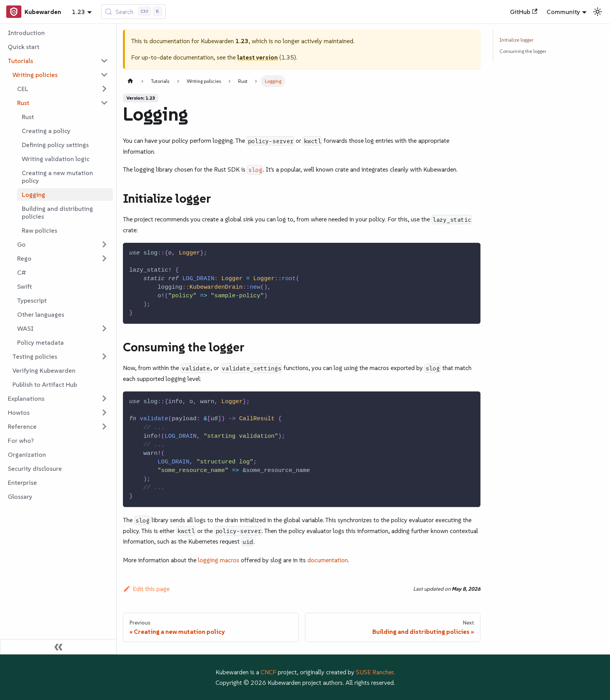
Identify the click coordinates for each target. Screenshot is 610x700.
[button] (58, 61)
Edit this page (146, 589)
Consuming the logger (523, 51)
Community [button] (563, 12)
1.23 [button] (79, 12)
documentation (328, 560)
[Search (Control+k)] (134, 12)
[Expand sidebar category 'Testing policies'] (104, 356)
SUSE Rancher (375, 672)
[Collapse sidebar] (58, 647)
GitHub (524, 12)
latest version (258, 57)
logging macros (219, 560)
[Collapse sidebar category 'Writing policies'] (104, 75)
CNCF (268, 672)
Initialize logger (516, 40)
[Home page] (130, 81)
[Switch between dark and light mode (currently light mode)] (598, 12)
